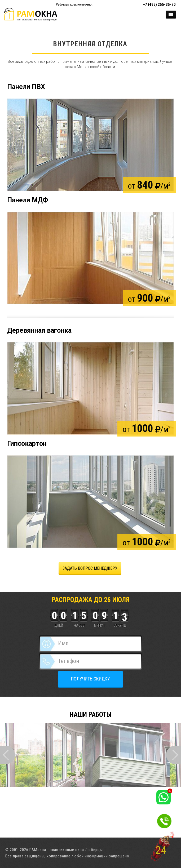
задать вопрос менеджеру (90, 568)
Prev (7, 755)
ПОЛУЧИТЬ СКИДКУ (90, 679)
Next (174, 755)
